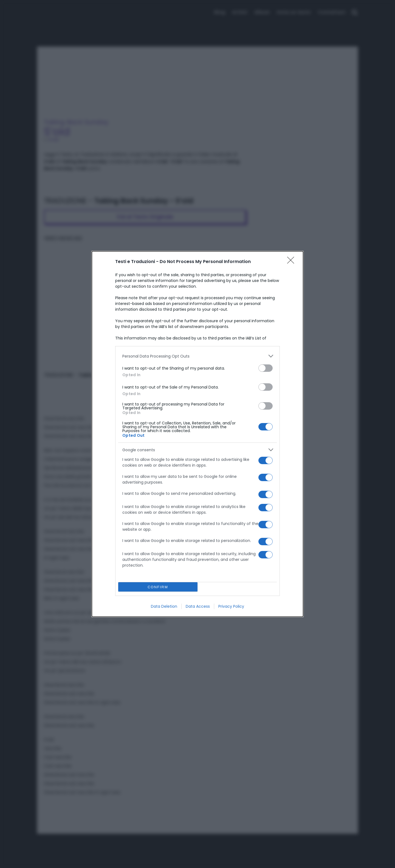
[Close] (292, 262)
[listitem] (198, 356)
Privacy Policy (231, 606)
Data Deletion (164, 606)
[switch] (266, 368)
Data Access (198, 606)
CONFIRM (158, 587)
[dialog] (198, 434)
